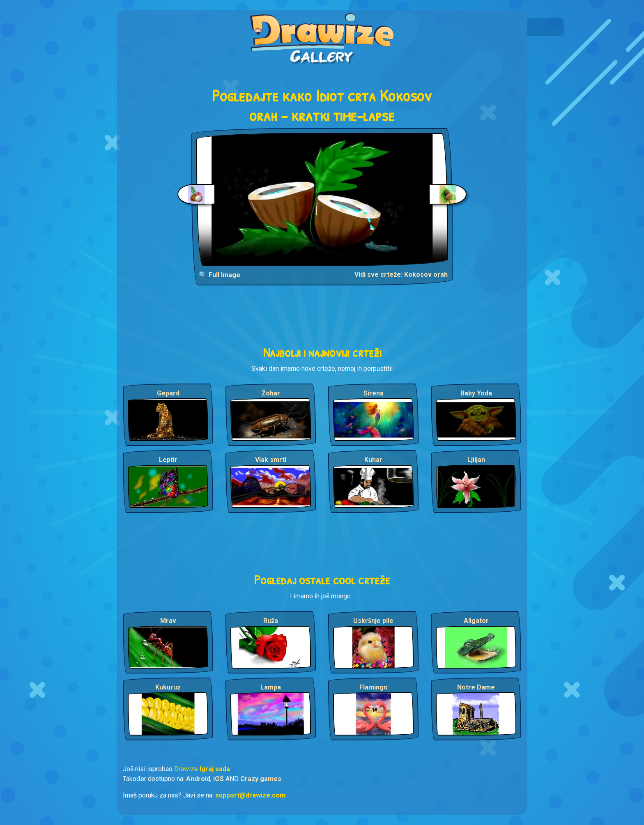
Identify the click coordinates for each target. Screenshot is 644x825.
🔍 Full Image (220, 275)
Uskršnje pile (373, 621)
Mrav (168, 621)
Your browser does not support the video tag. (322, 199)
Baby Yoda (476, 393)
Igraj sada (215, 769)
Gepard (168, 393)
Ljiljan (476, 460)
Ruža (271, 621)
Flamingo (374, 687)
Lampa (271, 687)
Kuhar (373, 460)
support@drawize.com (250, 795)
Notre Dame (476, 687)
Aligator (476, 621)
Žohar (271, 393)
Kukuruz (168, 687)
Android (198, 779)
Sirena (374, 393)
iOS (218, 779)
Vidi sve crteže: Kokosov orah (401, 275)
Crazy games (261, 779)
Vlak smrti (271, 460)
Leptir (168, 460)
